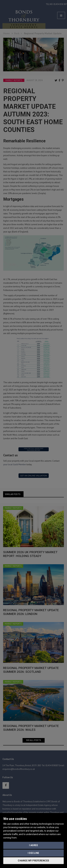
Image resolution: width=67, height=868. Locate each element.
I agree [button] (34, 845)
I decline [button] (33, 853)
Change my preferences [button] (33, 861)
